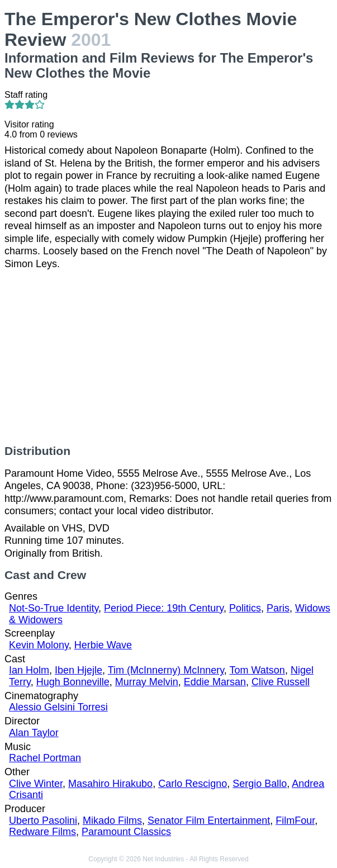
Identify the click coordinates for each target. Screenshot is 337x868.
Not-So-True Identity (54, 608)
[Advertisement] (168, 357)
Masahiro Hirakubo (110, 784)
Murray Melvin (147, 682)
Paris (278, 608)
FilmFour (295, 820)
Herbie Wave (103, 645)
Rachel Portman (45, 758)
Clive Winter (36, 784)
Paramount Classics (126, 832)
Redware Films (42, 832)
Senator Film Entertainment (209, 820)
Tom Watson (257, 670)
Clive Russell (281, 682)
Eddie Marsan (215, 682)
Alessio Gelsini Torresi (58, 707)
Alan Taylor (34, 733)
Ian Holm (29, 670)
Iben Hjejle (79, 670)
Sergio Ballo (260, 784)
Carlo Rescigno (193, 784)
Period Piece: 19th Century (164, 608)
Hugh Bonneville (73, 682)
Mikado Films (112, 820)
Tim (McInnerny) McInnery (166, 670)
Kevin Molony (39, 645)
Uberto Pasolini (43, 820)
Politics (245, 608)
